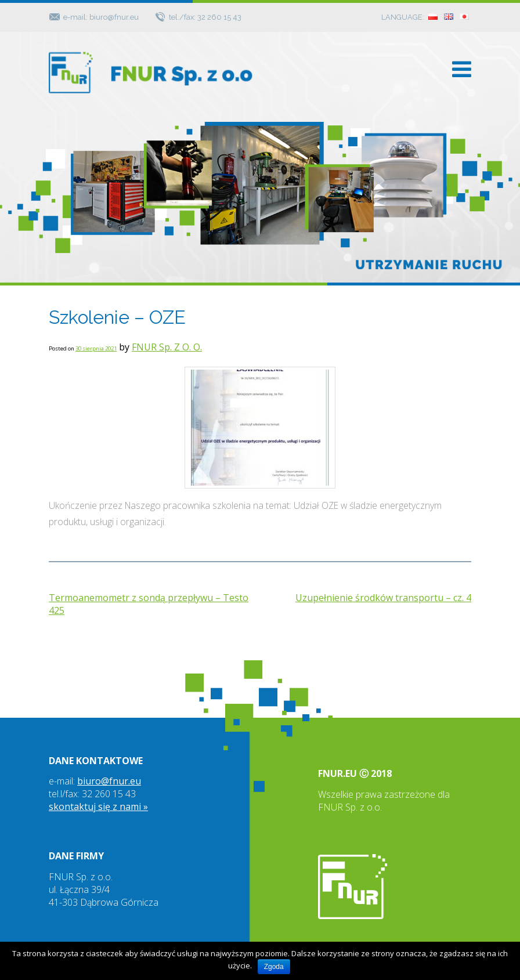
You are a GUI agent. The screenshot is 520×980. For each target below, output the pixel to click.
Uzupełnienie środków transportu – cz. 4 (383, 598)
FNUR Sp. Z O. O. (167, 347)
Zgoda (274, 967)
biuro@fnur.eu (109, 781)
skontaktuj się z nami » (98, 807)
